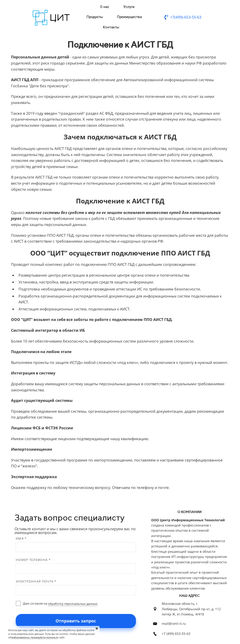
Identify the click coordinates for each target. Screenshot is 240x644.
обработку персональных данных (73, 604)
